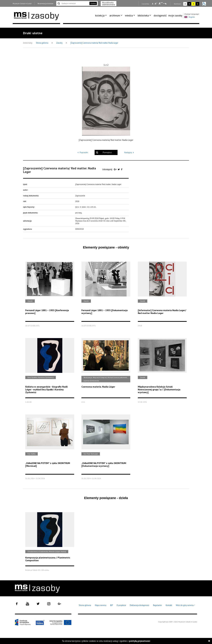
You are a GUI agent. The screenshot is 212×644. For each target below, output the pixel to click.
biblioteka (143, 15)
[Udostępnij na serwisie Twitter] (119, 169)
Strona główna (42, 43)
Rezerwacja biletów (45, 3)
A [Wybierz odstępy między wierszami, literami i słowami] (166, 4)
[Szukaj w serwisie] (73, 3)
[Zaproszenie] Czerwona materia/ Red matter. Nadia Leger (94, 43)
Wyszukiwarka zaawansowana (109, 4)
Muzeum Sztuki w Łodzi (22, 3)
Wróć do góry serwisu (185, 605)
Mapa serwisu (101, 605)
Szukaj (93, 3)
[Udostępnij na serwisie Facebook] (122, 169)
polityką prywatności (140, 641)
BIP (111, 605)
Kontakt (169, 605)
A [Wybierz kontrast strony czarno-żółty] (198, 4)
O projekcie (121, 605)
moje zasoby (175, 15)
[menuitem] (101, 16)
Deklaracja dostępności (140, 605)
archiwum (115, 15)
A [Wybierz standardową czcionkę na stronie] (156, 4)
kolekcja (100, 15)
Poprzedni (82, 152)
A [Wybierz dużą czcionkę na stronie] (161, 3)
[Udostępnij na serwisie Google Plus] (115, 169)
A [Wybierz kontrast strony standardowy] (185, 4)
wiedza (129, 15)
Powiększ (107, 152)
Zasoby (60, 43)
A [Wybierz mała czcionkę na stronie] (153, 4)
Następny (130, 152)
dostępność (160, 15)
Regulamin (157, 605)
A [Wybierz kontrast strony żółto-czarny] (193, 4)
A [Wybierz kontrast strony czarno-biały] (189, 4)
